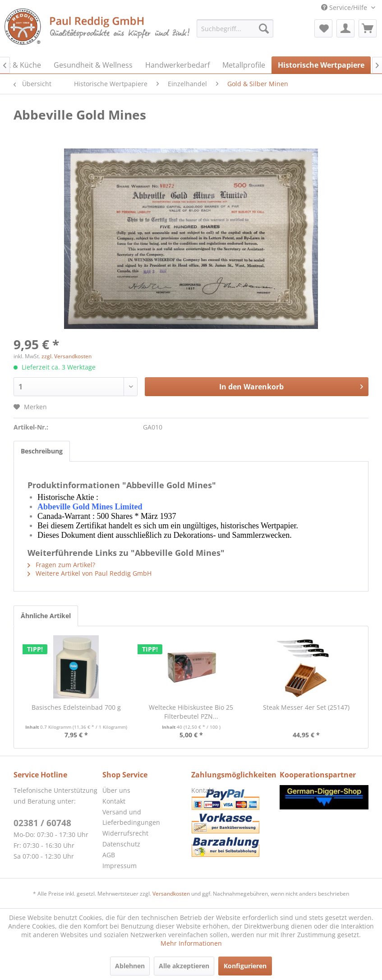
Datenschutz (121, 844)
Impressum (120, 866)
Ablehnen (130, 966)
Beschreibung (42, 451)
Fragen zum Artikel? (61, 565)
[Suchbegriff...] (235, 28)
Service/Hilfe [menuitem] (345, 7)
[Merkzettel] (323, 28)
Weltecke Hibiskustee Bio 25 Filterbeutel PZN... (191, 712)
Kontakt (114, 801)
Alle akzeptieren (184, 966)
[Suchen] (264, 28)
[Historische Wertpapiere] (321, 65)
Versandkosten (171, 894)
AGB (109, 855)
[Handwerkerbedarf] (177, 65)
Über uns (116, 790)
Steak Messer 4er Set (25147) (306, 707)
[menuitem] (235, 28)
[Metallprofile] (244, 65)
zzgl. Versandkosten (67, 356)
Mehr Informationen (191, 943)
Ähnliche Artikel (46, 616)
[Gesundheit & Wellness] (93, 65)
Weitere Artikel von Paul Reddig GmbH (90, 573)
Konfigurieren (245, 966)
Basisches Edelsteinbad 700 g (76, 707)
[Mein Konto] (345, 28)
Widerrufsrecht (125, 833)
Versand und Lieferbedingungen (131, 817)
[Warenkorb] (368, 28)
